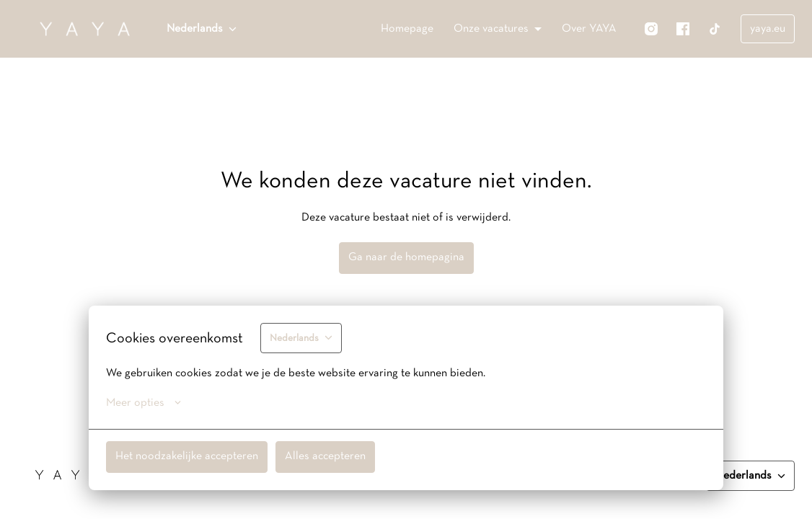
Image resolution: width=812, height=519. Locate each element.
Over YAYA (589, 29)
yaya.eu (768, 29)
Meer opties (144, 403)
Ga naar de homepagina (406, 257)
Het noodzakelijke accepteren (187, 456)
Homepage (407, 29)
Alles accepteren (325, 456)
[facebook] (683, 29)
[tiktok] (715, 29)
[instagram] (651, 29)
